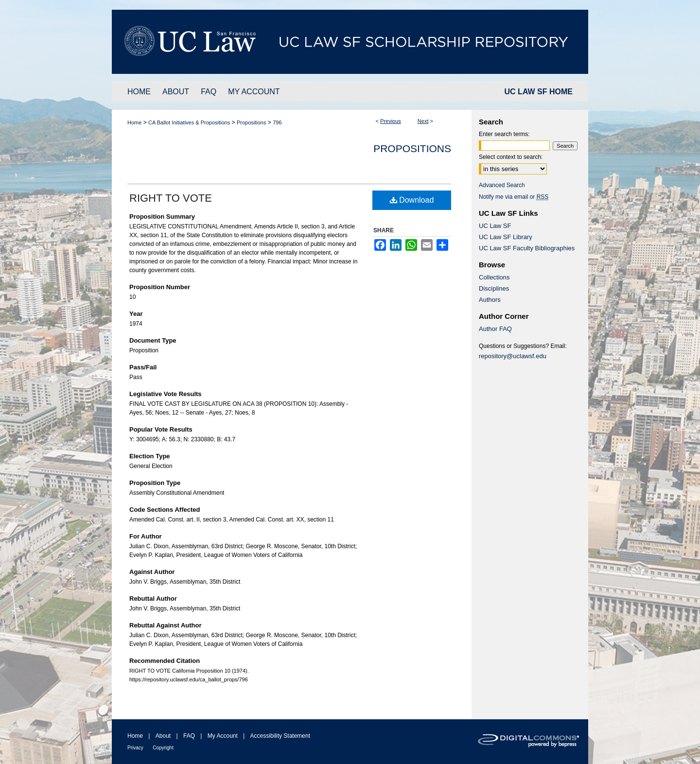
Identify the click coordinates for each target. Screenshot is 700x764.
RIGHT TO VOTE (171, 198)
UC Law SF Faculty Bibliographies (527, 248)
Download (412, 200)
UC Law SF (495, 226)
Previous (391, 121)
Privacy (135, 748)
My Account (223, 736)
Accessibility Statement (280, 736)
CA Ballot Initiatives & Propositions (189, 122)
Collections (494, 277)
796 (277, 122)
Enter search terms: (504, 134)
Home (134, 122)
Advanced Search (502, 185)
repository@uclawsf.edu (513, 356)
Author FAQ (495, 329)
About (163, 736)
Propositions (252, 122)
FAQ (189, 736)
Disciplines (494, 288)
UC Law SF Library (506, 237)
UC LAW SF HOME (539, 92)
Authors (490, 300)
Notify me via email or (514, 197)
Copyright (163, 748)
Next (423, 121)
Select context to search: (511, 157)
